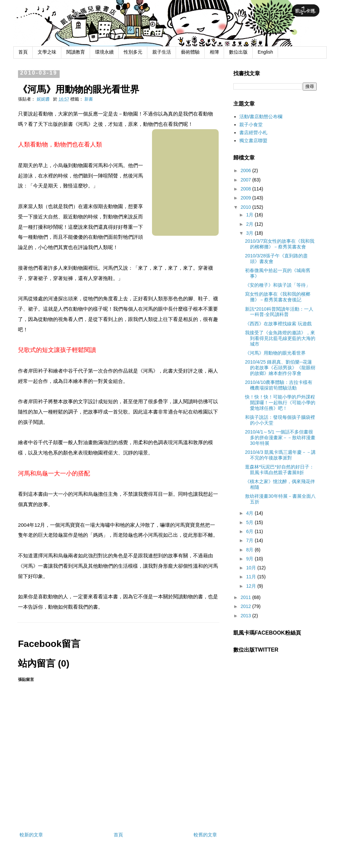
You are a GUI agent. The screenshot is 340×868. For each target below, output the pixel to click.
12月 (251, 586)
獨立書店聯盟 (253, 141)
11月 (251, 577)
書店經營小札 (253, 133)
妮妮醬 (44, 99)
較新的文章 (31, 835)
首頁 (23, 52)
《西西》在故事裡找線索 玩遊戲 (278, 324)
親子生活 (162, 52)
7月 (250, 540)
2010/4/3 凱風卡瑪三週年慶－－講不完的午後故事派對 (280, 455)
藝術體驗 (190, 52)
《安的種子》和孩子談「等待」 (278, 285)
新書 (89, 99)
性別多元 (133, 52)
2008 (246, 189)
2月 (250, 224)
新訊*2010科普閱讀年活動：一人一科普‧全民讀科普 (279, 312)
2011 (246, 597)
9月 (250, 559)
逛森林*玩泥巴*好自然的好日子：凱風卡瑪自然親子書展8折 (279, 470)
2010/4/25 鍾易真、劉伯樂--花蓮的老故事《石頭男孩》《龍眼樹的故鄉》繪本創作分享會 (280, 368)
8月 (250, 550)
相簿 (214, 52)
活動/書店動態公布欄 (261, 117)
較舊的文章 (205, 835)
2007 (246, 180)
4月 (250, 513)
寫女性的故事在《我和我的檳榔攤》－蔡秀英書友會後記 (278, 297)
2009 (246, 198)
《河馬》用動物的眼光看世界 (275, 353)
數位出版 (238, 52)
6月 (250, 531)
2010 (246, 207)
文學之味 (47, 52)
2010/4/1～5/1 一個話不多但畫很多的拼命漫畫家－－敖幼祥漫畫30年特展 (280, 437)
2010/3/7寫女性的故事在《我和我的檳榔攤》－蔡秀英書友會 (280, 244)
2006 (246, 170)
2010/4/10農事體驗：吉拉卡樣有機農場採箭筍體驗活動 (279, 385)
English (265, 52)
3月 (250, 233)
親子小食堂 (251, 125)
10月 (251, 568)
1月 (250, 215)
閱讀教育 (76, 52)
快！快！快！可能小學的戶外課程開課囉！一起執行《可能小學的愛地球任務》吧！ (280, 403)
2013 (246, 616)
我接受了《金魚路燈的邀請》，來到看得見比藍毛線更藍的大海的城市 (280, 338)
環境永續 (104, 52)
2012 (246, 606)
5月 (250, 522)
